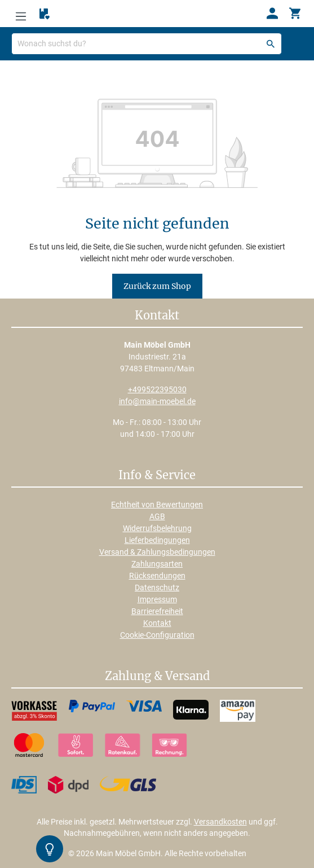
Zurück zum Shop (157, 286)
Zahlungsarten (157, 564)
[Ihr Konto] (272, 14)
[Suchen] (271, 44)
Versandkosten (220, 822)
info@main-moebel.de (157, 401)
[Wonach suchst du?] (147, 44)
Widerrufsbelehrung (157, 528)
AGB (157, 516)
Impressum (157, 599)
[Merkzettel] (45, 14)
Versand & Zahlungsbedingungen (157, 552)
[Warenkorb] (295, 14)
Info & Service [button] (157, 476)
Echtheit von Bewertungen (157, 505)
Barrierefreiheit (157, 611)
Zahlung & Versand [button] (157, 677)
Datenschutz (157, 588)
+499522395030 (157, 389)
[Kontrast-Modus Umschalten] (50, 849)
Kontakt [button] (157, 316)
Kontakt (157, 623)
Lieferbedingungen (157, 540)
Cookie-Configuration (157, 635)
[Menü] (21, 14)
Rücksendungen (157, 576)
